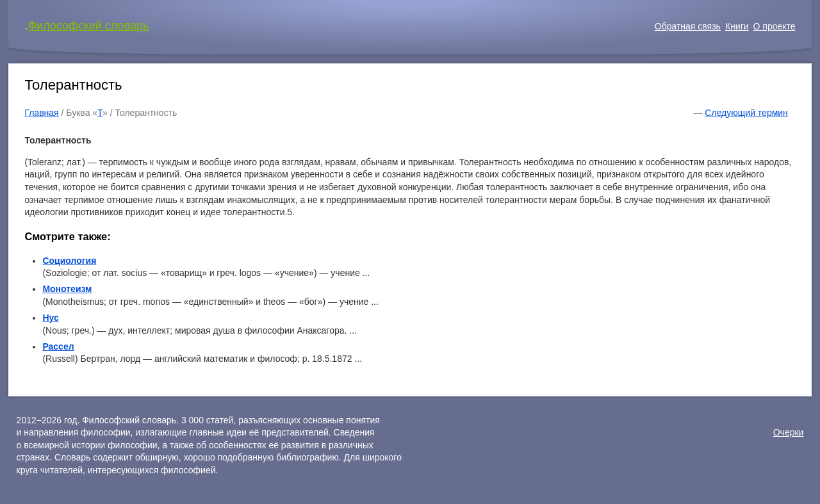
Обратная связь (688, 26)
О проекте (775, 26)
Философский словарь (88, 26)
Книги (737, 26)
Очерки (789, 432)
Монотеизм (67, 289)
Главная (41, 113)
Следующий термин (746, 113)
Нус (50, 318)
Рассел (58, 346)
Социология (69, 261)
